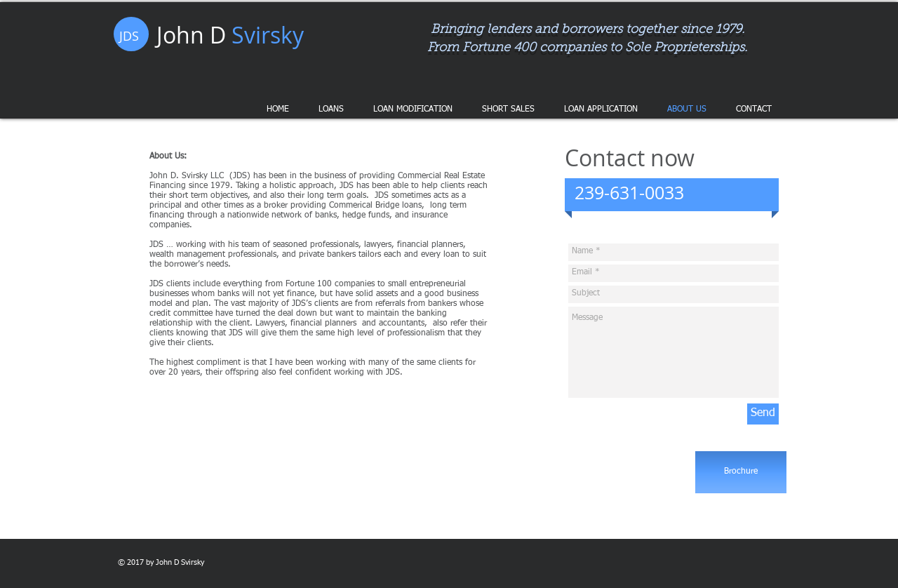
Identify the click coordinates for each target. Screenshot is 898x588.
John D (230, 35)
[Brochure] (741, 472)
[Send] (763, 414)
